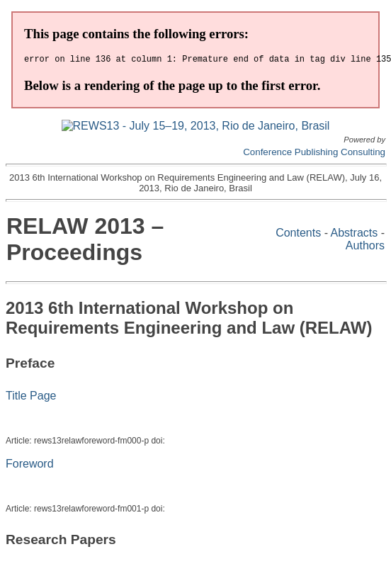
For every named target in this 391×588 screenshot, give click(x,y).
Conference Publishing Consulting (314, 154)
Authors (365, 248)
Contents (298, 235)
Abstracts (355, 235)
